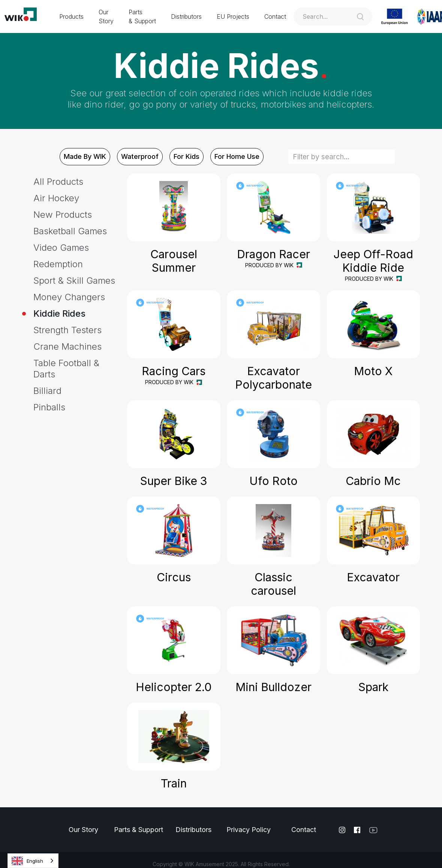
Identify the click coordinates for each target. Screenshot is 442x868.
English (27, 861)
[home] (26, 16)
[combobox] (33, 861)
